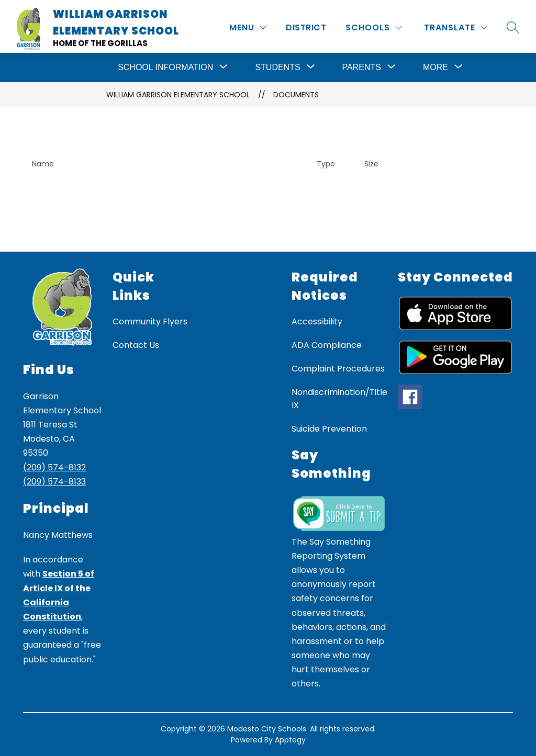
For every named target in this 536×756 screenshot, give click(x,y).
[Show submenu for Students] (277, 67)
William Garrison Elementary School (178, 95)
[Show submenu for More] (435, 67)
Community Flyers (150, 321)
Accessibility (317, 321)
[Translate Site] (456, 27)
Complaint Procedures (338, 369)
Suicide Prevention (329, 429)
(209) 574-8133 (54, 482)
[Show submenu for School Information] (165, 67)
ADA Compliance (327, 345)
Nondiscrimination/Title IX (339, 399)
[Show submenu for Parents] (362, 67)
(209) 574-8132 (54, 467)
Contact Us (136, 345)
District (306, 27)
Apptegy (290, 740)
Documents (296, 95)
